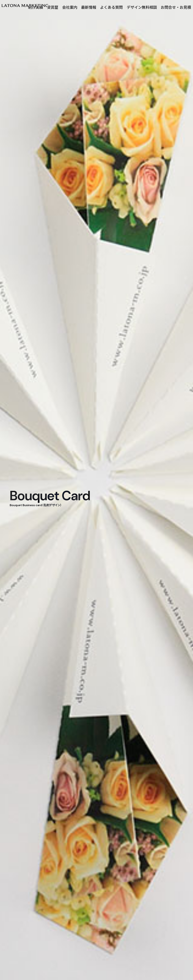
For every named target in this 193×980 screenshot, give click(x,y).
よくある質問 (111, 7)
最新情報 (89, 7)
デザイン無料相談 (142, 7)
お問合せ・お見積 (176, 7)
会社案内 (70, 7)
